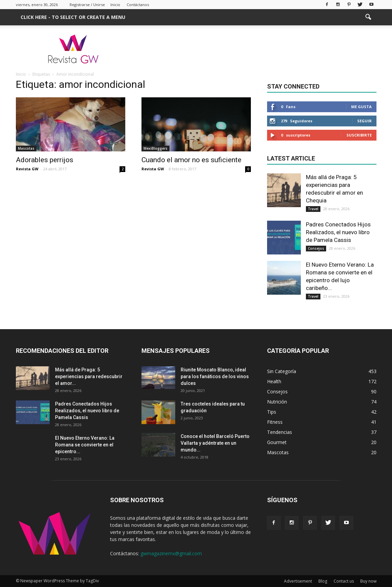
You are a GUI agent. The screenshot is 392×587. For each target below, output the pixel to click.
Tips (272, 412)
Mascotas (26, 148)
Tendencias (280, 432)
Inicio (115, 5)
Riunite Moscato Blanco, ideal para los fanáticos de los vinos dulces (215, 376)
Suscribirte (359, 135)
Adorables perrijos (45, 160)
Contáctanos (138, 5)
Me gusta (361, 107)
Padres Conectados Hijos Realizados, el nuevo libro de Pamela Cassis (338, 232)
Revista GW (27, 169)
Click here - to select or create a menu (73, 17)
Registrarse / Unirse (87, 5)
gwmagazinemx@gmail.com (171, 553)
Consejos (316, 248)
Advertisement (298, 581)
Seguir (364, 121)
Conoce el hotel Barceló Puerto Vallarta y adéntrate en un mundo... (215, 443)
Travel (313, 209)
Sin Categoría (282, 371)
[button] (368, 17)
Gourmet (277, 442)
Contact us (344, 581)
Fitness (275, 422)
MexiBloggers (155, 148)
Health (274, 381)
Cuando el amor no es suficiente (191, 160)
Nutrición (277, 402)
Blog (323, 581)
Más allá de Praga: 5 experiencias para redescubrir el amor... (89, 376)
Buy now (368, 581)
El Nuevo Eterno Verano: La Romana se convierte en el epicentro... (85, 445)
